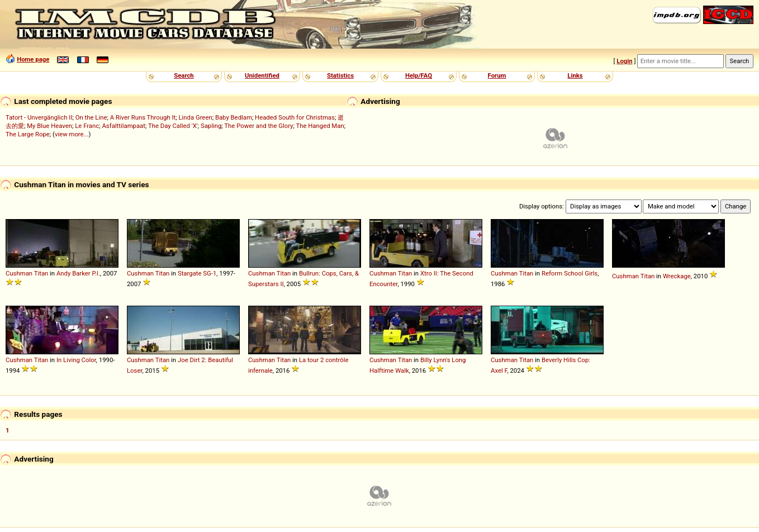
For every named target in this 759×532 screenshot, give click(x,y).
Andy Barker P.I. (78, 273)
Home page (33, 59)
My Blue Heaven (49, 126)
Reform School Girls (570, 273)
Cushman (19, 273)
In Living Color (76, 360)
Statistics (340, 75)
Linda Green (195, 117)
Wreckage (677, 276)
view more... (72, 134)
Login (624, 61)
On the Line (91, 117)
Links (575, 75)
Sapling (211, 126)
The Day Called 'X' (173, 126)
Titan (41, 273)
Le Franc (87, 126)
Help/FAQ (419, 75)
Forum (497, 75)
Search (184, 75)
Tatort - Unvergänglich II (39, 117)
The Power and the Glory (258, 126)
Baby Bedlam (234, 117)
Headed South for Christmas (295, 117)
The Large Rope (28, 134)
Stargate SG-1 (197, 273)
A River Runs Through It (143, 117)
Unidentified (262, 75)
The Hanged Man (320, 126)
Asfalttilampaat (124, 126)
